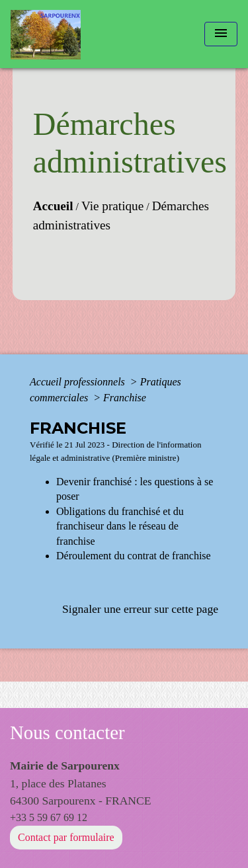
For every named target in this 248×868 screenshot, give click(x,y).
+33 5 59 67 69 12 (49, 817)
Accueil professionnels (79, 382)
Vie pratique (112, 206)
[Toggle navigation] (221, 34)
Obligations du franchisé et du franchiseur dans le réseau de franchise (120, 526)
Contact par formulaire (66, 837)
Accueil (53, 206)
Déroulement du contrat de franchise (134, 556)
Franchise (125, 398)
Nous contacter (67, 732)
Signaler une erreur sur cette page (140, 609)
